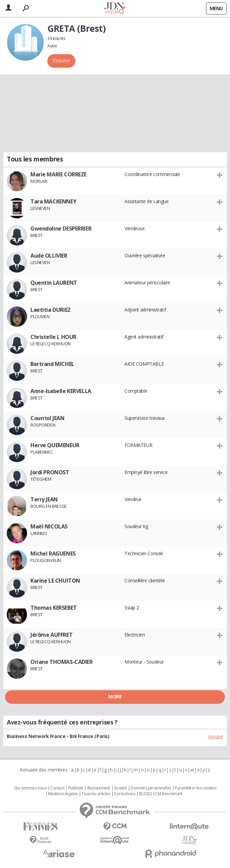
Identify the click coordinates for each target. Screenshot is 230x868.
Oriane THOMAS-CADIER (62, 662)
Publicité (76, 788)
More (115, 697)
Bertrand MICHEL (52, 364)
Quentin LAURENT (54, 283)
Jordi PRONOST (50, 472)
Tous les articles (96, 794)
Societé (120, 788)
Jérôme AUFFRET (51, 635)
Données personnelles (151, 788)
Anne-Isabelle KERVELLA (61, 391)
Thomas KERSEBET (54, 608)
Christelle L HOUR (53, 337)
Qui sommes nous (30, 788)
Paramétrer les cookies (195, 788)
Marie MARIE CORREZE (59, 174)
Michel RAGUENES (53, 554)
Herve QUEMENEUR (55, 445)
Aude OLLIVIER (49, 256)
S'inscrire (61, 60)
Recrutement (99, 788)
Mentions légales (63, 794)
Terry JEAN (44, 499)
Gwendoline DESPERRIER (61, 229)
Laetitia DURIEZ (51, 310)
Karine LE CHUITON (55, 581)
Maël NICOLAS (49, 526)
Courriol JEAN (48, 418)
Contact (57, 788)
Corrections (124, 794)
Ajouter (216, 736)
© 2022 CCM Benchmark (161, 794)
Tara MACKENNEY (53, 201)
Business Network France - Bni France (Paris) (58, 736)
